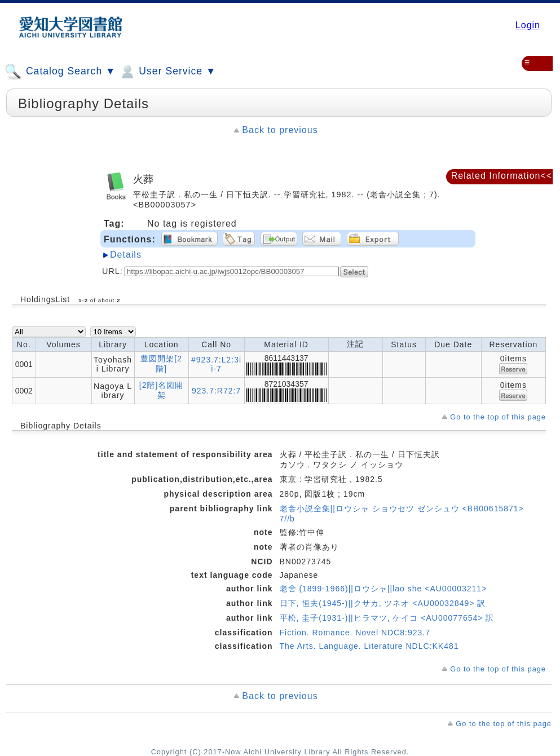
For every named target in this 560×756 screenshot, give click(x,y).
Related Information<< (502, 176)
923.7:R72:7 (216, 391)
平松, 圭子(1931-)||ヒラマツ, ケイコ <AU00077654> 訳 (387, 618)
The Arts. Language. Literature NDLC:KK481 (369, 646)
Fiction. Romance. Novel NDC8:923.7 (355, 633)
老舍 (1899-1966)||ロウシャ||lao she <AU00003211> (383, 589)
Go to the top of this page (498, 417)
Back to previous (280, 130)
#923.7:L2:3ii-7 (216, 364)
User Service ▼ (167, 72)
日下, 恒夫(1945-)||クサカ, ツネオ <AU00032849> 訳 (383, 603)
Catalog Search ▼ (60, 72)
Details (126, 255)
